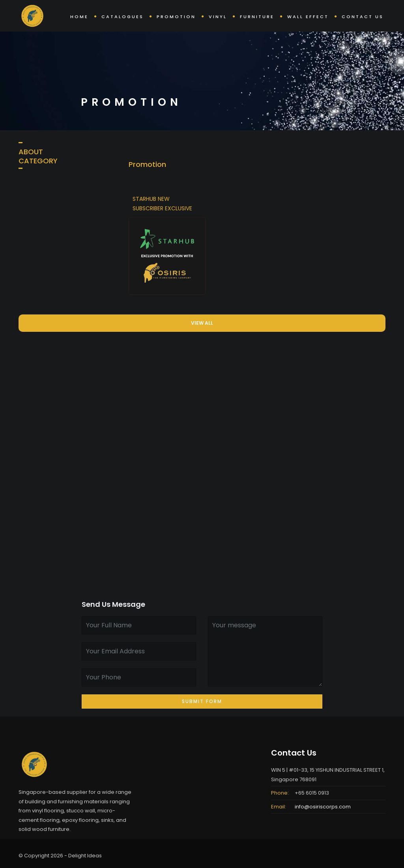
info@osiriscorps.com (323, 807)
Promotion (176, 17)
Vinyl (218, 17)
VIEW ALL (202, 323)
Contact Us (363, 17)
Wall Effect (308, 17)
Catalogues (123, 17)
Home (79, 17)
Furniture (257, 17)
